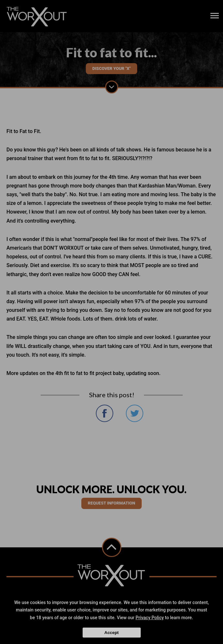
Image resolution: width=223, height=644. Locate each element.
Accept (111, 633)
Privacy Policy (150, 618)
